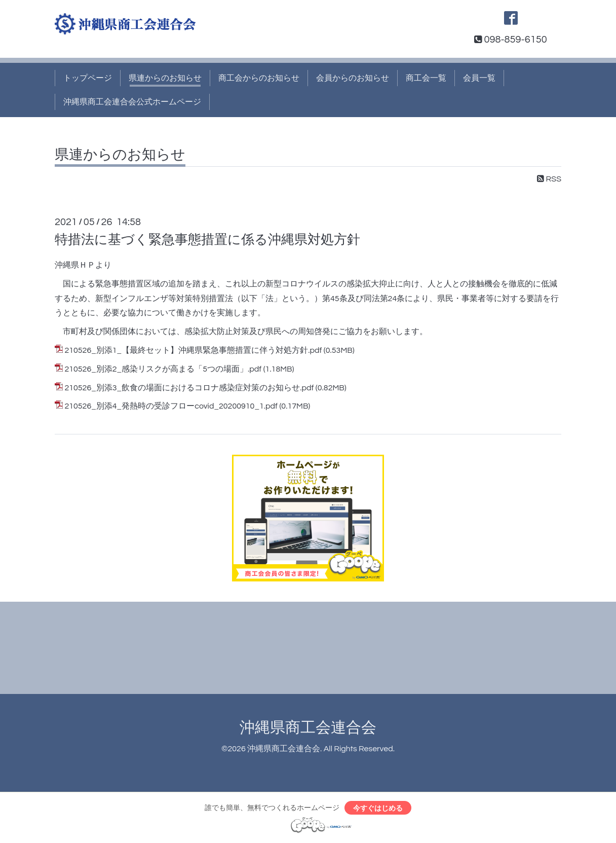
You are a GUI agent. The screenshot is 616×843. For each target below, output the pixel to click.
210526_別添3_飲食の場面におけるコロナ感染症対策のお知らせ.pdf (189, 388)
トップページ (88, 78)
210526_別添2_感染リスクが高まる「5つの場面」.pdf (163, 369)
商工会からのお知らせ (259, 78)
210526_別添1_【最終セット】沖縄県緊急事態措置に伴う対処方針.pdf (193, 350)
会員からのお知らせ (353, 78)
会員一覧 (479, 78)
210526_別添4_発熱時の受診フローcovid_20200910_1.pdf (171, 406)
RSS (549, 179)
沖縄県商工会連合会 (308, 728)
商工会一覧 (426, 78)
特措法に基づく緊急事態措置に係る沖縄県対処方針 (207, 240)
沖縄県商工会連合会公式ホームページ (132, 102)
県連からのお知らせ (165, 78)
